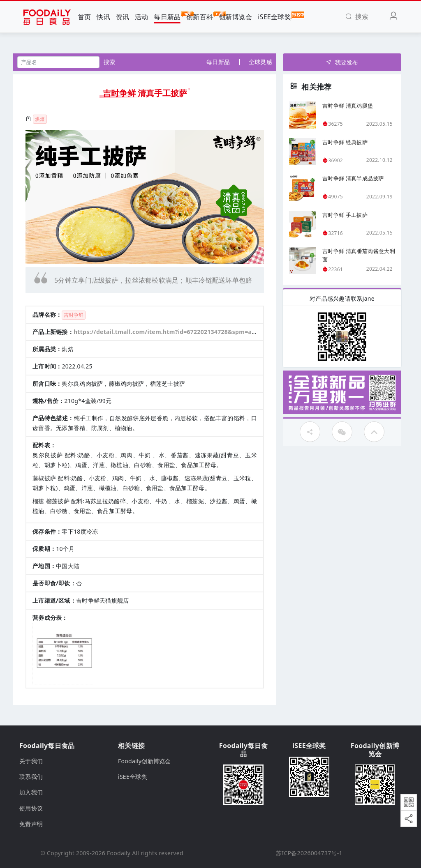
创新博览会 (235, 17)
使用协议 (31, 808)
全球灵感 (260, 62)
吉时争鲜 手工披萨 (345, 215)
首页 (84, 17)
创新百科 (200, 16)
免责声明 (31, 824)
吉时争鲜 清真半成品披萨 (353, 178)
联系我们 (31, 777)
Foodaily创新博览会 (145, 761)
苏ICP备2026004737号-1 (309, 853)
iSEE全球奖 (274, 16)
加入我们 (31, 792)
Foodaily (119, 853)
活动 (142, 17)
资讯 (123, 17)
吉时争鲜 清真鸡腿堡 (348, 106)
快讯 (103, 17)
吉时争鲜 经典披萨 (345, 142)
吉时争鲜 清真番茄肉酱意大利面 (359, 255)
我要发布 (342, 62)
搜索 (110, 62)
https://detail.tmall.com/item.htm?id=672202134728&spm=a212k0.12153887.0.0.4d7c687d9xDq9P (217, 332)
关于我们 (31, 761)
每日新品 (167, 16)
